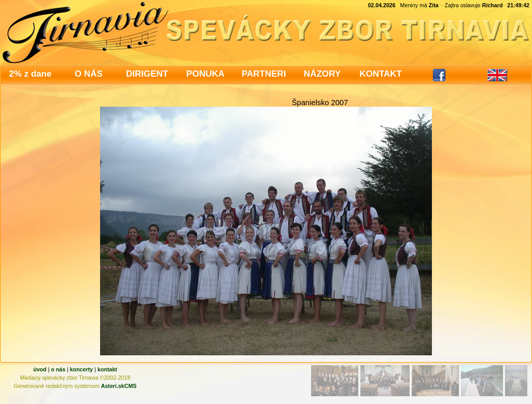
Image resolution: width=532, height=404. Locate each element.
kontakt (107, 369)
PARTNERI (264, 74)
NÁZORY (322, 74)
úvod (40, 369)
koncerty (81, 369)
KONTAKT (381, 74)
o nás (58, 369)
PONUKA (205, 74)
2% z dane (30, 74)
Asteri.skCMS (119, 386)
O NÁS (89, 74)
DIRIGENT (147, 74)
